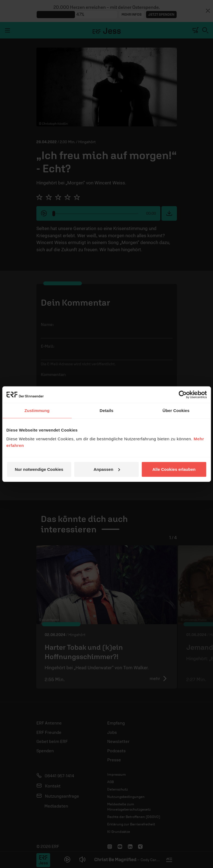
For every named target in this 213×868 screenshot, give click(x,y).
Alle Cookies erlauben (174, 469)
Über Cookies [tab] (176, 410)
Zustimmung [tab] (37, 410)
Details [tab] (107, 410)
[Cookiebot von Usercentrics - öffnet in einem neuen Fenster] (183, 395)
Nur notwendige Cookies (39, 469)
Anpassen (107, 469)
